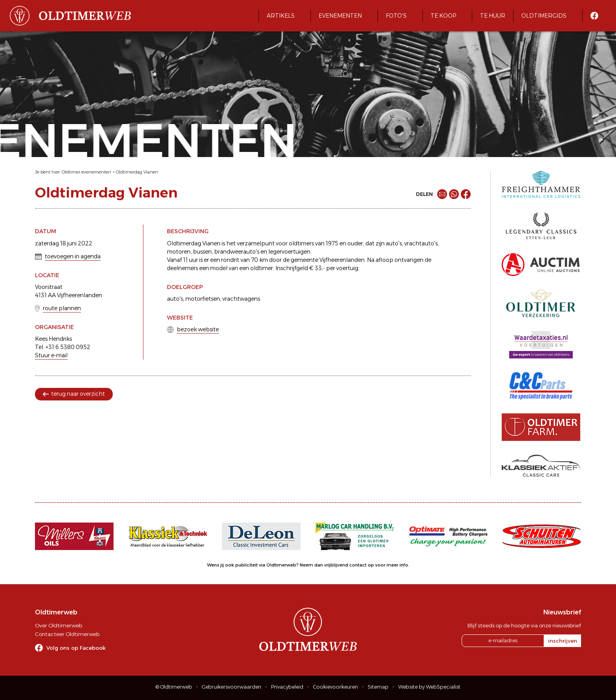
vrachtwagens (241, 299)
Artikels (281, 16)
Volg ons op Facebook (76, 648)
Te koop (443, 16)
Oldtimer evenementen (86, 172)
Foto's (396, 16)
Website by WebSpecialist (429, 687)
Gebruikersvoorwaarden (232, 687)
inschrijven (563, 641)
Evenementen (340, 16)
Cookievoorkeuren (335, 687)
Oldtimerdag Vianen (137, 172)
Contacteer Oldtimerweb (67, 634)
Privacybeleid (287, 687)
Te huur (493, 16)
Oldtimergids (544, 16)
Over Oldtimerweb (59, 625)
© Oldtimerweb (174, 687)
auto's (175, 299)
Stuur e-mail (51, 355)
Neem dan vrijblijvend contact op (337, 565)
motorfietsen (203, 299)
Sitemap (378, 687)
